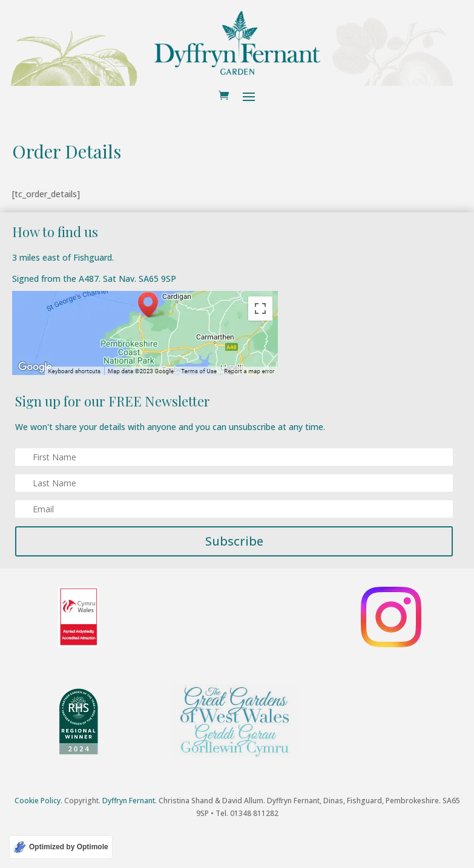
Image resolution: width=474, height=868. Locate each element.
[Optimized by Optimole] (61, 847)
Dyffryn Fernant (129, 801)
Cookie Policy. (38, 801)
